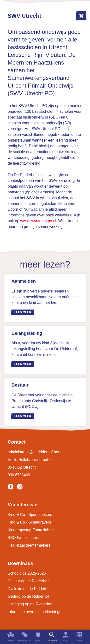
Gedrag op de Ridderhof (28, 596)
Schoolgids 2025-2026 (27, 573)
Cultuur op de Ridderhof (28, 581)
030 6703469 (19, 475)
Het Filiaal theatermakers (29, 545)
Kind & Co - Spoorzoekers (30, 515)
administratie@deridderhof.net (33, 452)
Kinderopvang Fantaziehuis (31, 530)
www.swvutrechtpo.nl (38, 221)
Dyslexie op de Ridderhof (29, 589)
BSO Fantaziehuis (23, 538)
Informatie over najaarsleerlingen (36, 612)
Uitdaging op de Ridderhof (30, 604)
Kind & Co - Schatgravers (29, 522)
